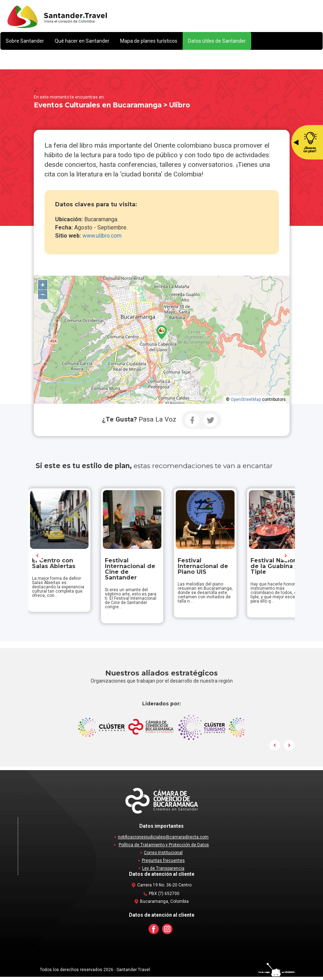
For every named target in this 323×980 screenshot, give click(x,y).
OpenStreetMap (246, 399)
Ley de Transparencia (163, 872)
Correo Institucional (163, 856)
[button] (25, 41)
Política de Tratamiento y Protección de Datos (164, 848)
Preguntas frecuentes (163, 864)
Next (286, 557)
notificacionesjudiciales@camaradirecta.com (163, 840)
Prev (38, 557)
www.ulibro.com (103, 236)
